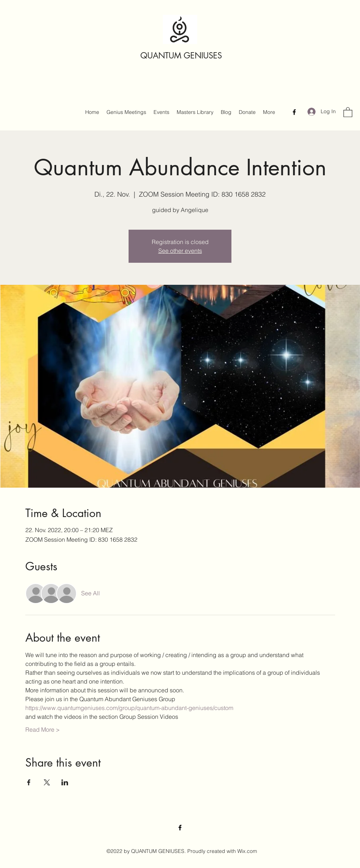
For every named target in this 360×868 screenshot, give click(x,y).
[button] (348, 112)
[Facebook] (294, 112)
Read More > (43, 729)
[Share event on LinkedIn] (65, 782)
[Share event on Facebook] (29, 782)
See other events (180, 251)
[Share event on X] (47, 782)
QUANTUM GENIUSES (181, 55)
